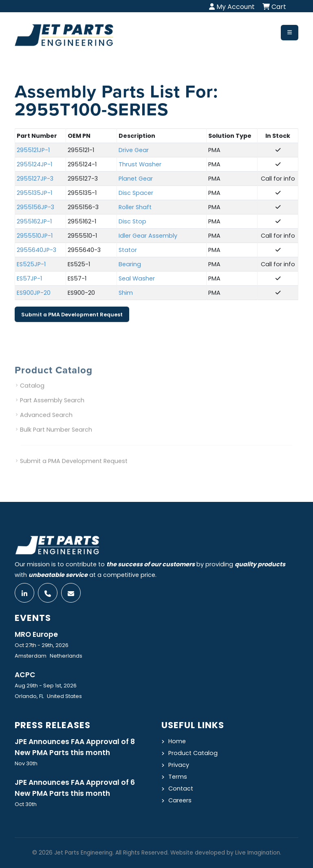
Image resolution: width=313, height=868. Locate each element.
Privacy (179, 765)
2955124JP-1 (34, 165)
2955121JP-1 (33, 150)
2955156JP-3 (35, 208)
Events (33, 618)
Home (177, 741)
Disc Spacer (136, 193)
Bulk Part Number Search (56, 438)
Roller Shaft (135, 208)
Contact (181, 788)
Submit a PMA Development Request (72, 315)
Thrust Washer (140, 165)
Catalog (32, 394)
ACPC (25, 675)
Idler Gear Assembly (148, 236)
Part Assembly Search (52, 409)
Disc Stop (132, 222)
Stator (128, 250)
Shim (126, 293)
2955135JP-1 (34, 193)
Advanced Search (46, 423)
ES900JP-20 (34, 293)
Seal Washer (137, 279)
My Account (232, 7)
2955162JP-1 (34, 222)
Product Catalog (193, 753)
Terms (178, 777)
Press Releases (53, 725)
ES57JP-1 (29, 279)
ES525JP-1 (31, 265)
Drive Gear (134, 150)
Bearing (130, 265)
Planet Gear (136, 179)
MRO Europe (36, 634)
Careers (180, 800)
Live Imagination (258, 853)
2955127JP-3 (35, 179)
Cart (274, 7)
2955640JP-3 (36, 250)
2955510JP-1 (35, 236)
